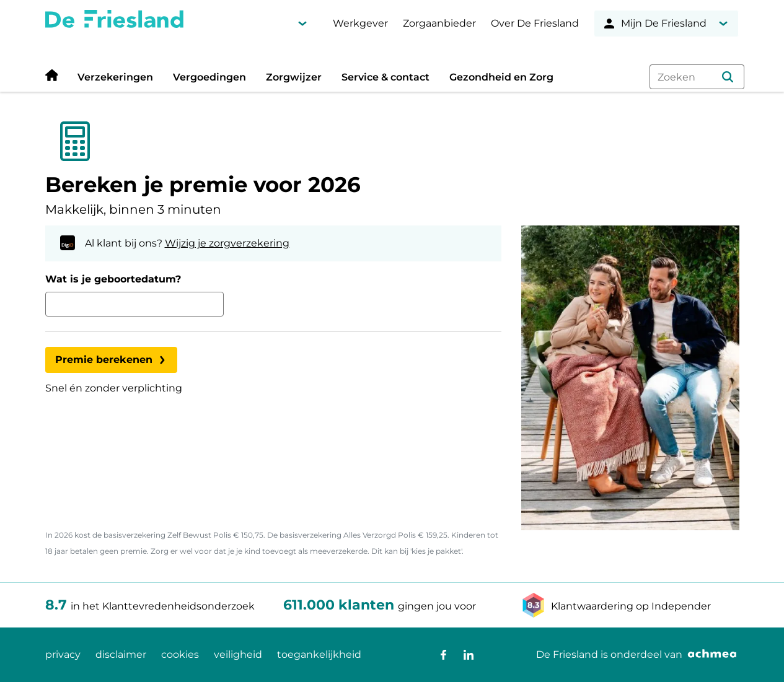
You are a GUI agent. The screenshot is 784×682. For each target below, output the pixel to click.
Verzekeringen (115, 77)
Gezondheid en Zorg (501, 77)
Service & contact (385, 77)
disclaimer (121, 654)
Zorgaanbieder (439, 23)
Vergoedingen (209, 77)
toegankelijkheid (319, 654)
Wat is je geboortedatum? (113, 279)
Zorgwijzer (294, 77)
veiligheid (238, 654)
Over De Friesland (535, 23)
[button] (728, 77)
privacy (63, 654)
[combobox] (697, 77)
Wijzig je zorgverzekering (227, 243)
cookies (180, 654)
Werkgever (360, 23)
